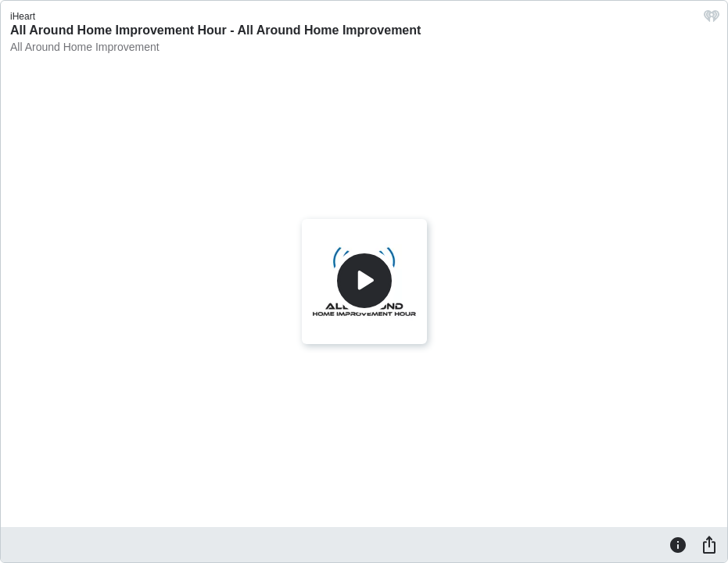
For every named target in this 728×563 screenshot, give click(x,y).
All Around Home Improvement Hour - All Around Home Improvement (215, 30)
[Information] (678, 544)
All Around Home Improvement (85, 47)
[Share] (709, 544)
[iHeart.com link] (712, 20)
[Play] (364, 281)
